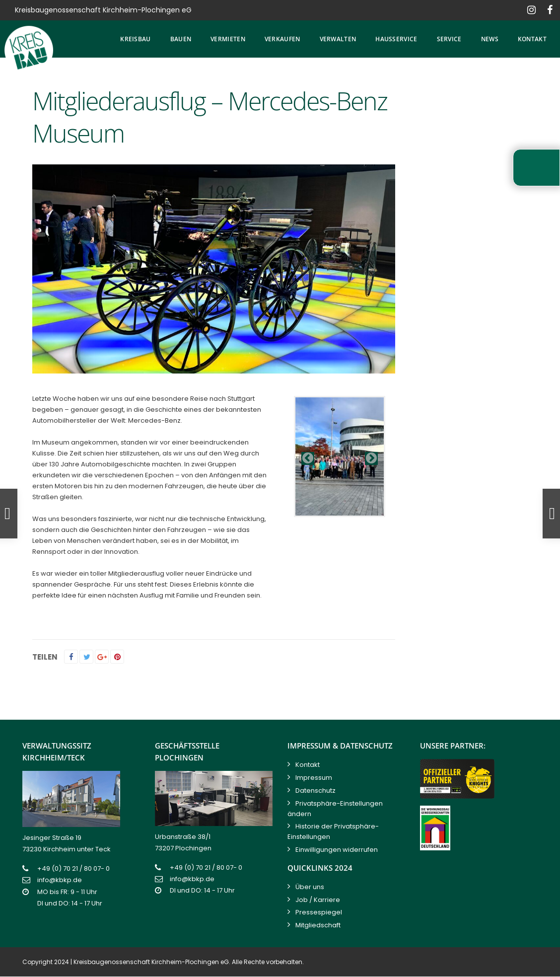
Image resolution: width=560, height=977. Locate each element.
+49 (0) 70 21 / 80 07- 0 (73, 868)
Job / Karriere (318, 900)
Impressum (314, 778)
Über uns (310, 887)
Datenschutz (315, 790)
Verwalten (338, 39)
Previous (308, 458)
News (490, 39)
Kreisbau (135, 39)
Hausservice (396, 39)
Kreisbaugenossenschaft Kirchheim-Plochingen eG (151, 962)
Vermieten (228, 39)
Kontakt (532, 39)
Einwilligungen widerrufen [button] (337, 850)
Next (371, 458)
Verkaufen (282, 39)
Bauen (181, 39)
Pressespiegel (319, 912)
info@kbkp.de (60, 880)
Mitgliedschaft (318, 925)
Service (449, 39)
